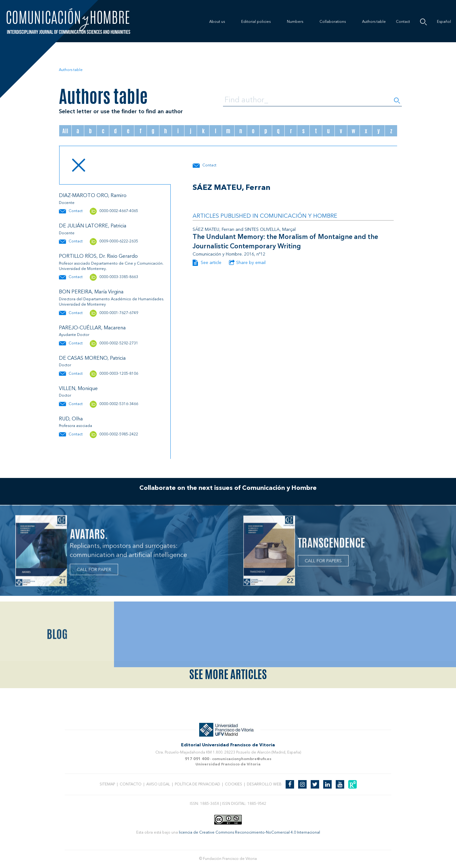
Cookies (233, 784)
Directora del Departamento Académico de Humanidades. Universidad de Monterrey (111, 302)
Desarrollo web (264, 784)
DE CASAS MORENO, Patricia (92, 358)
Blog (57, 674)
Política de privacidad (197, 784)
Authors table (374, 22)
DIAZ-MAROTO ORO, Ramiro (93, 196)
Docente (67, 203)
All (65, 131)
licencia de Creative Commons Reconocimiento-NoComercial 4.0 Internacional (249, 833)
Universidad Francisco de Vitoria (228, 764)
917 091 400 (197, 759)
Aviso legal (158, 784)
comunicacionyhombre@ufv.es (242, 759)
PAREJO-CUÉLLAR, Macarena (92, 328)
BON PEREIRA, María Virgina (91, 292)
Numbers (295, 22)
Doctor (65, 365)
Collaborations (333, 22)
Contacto (131, 784)
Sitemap (107, 784)
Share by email (247, 263)
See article (207, 263)
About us (217, 22)
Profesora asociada (75, 426)
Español (444, 22)
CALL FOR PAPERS (323, 563)
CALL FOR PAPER (94, 572)
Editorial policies (256, 22)
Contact (403, 22)
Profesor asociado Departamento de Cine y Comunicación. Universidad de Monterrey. (111, 266)
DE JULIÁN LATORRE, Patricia (93, 226)
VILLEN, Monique (78, 389)
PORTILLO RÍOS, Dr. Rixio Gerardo (98, 256)
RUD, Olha (71, 419)
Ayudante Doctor (74, 335)
